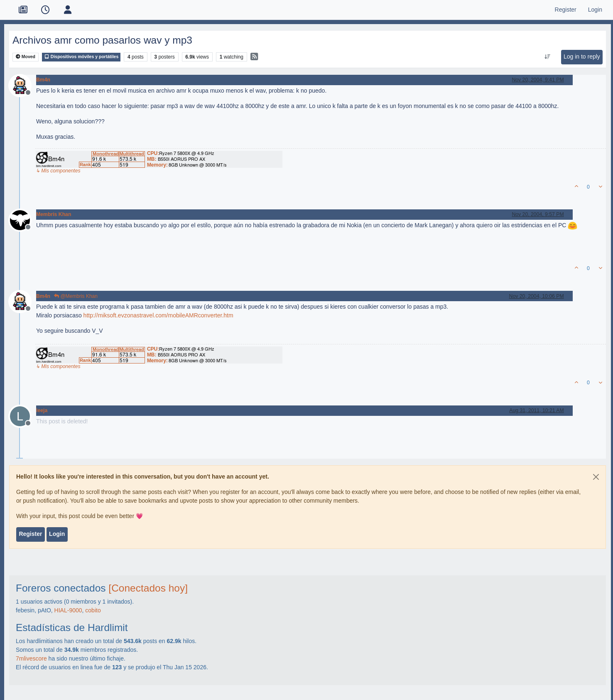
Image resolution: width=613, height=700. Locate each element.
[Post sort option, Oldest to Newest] (547, 57)
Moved (26, 57)
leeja (42, 410)
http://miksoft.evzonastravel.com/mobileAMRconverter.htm (158, 315)
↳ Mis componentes (58, 171)
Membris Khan (54, 214)
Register (30, 534)
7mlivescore (31, 658)
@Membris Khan (76, 296)
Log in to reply (582, 56)
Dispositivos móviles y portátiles (81, 57)
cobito (93, 610)
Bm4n (43, 80)
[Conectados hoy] (148, 588)
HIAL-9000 (68, 610)
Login (57, 534)
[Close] (596, 477)
